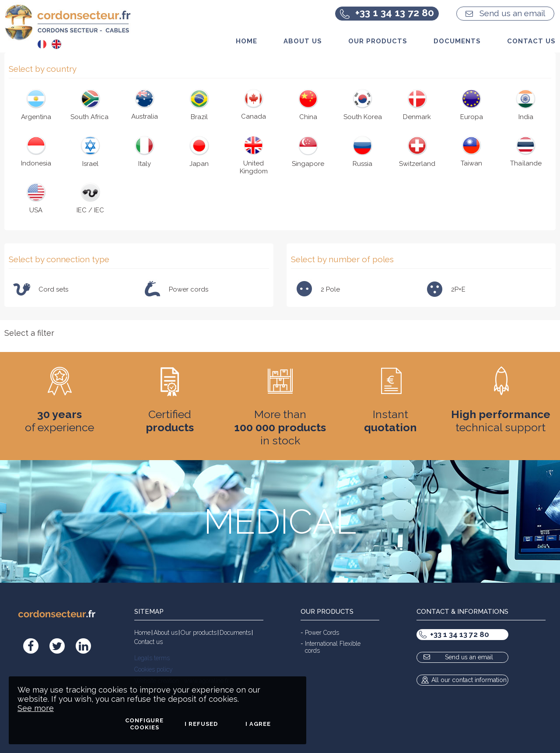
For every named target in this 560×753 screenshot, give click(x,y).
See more (36, 708)
